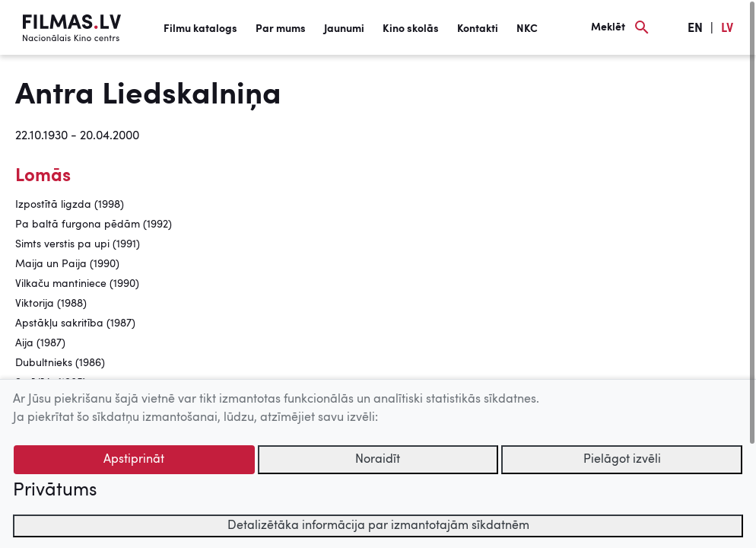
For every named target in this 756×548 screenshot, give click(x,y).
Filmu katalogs (200, 29)
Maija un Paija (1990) (67, 264)
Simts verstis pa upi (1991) (78, 244)
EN (695, 29)
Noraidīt (378, 460)
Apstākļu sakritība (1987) (75, 323)
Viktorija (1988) (51, 304)
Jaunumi (344, 29)
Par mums (281, 29)
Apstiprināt (134, 460)
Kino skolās (411, 29)
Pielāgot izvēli (622, 460)
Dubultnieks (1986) (60, 363)
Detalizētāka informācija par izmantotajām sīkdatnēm (378, 526)
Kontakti (478, 29)
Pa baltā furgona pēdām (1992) (94, 225)
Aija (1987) (40, 343)
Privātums (55, 491)
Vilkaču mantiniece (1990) (77, 284)
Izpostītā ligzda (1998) (70, 205)
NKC (527, 29)
